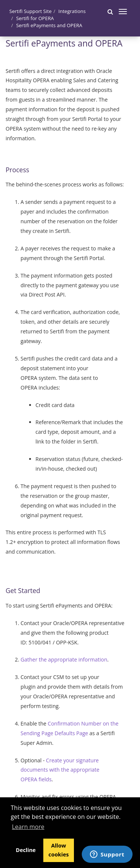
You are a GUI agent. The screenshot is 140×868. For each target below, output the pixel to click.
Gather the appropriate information (64, 659)
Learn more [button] (28, 827)
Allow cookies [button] (59, 850)
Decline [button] (26, 850)
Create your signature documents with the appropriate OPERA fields (60, 770)
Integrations (72, 11)
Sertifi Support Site (30, 11)
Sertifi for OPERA (35, 18)
